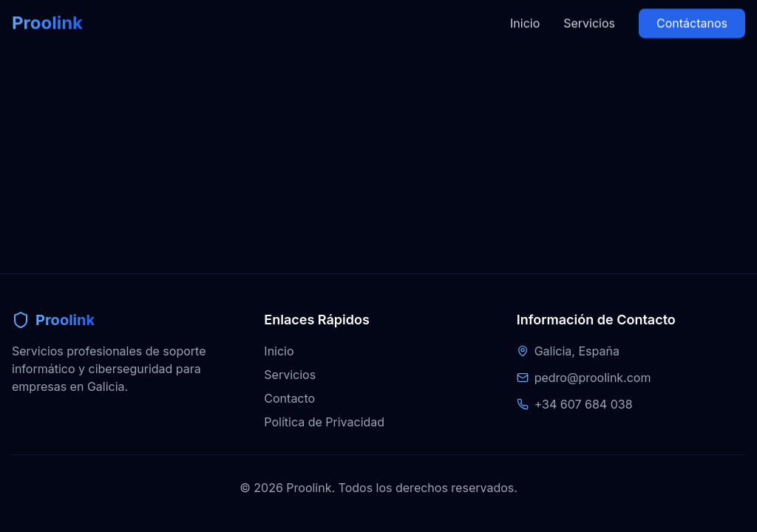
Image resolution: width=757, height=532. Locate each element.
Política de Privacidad (324, 422)
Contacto (289, 398)
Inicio (525, 13)
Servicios (589, 13)
